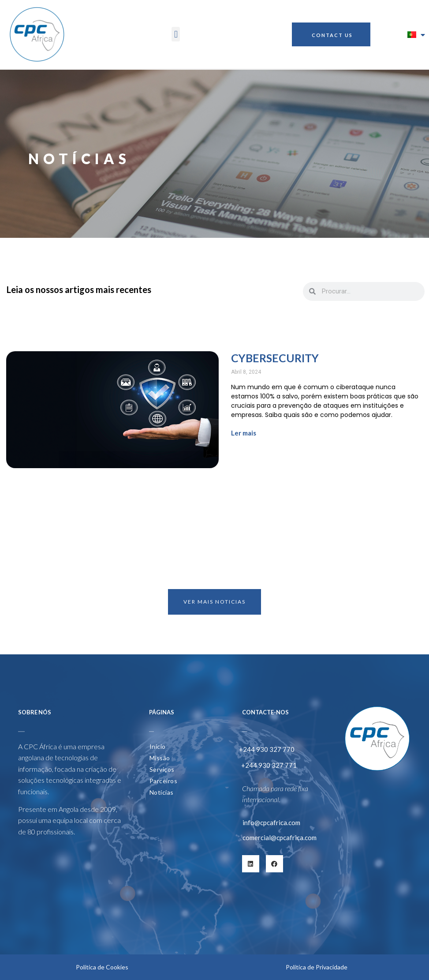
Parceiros (164, 781)
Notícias (162, 792)
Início (158, 746)
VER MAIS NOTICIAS (214, 602)
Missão (160, 758)
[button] (176, 34)
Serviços (162, 769)
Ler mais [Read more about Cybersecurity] (244, 433)
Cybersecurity (275, 358)
